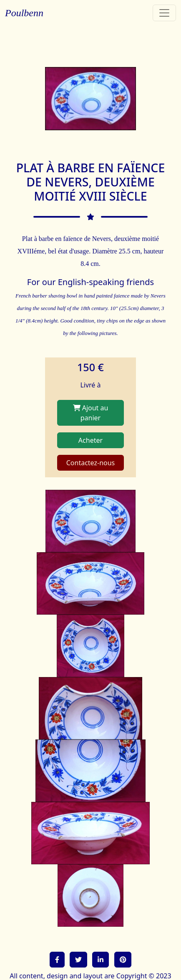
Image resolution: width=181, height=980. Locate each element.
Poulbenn (24, 13)
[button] (57, 960)
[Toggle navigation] (164, 13)
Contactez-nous (91, 463)
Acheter (90, 440)
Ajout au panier (91, 413)
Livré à (90, 385)
